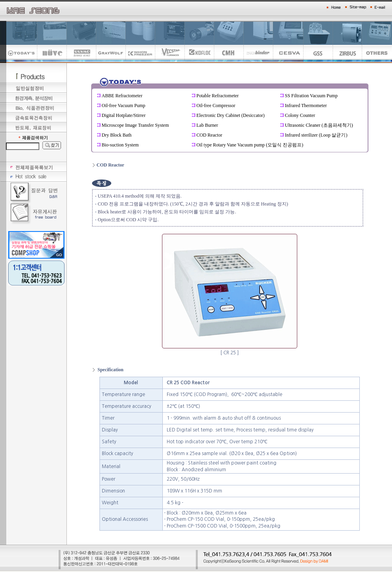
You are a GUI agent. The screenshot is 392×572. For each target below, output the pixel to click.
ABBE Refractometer (122, 96)
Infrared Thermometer (306, 106)
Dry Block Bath (117, 135)
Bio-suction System (120, 145)
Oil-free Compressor (216, 106)
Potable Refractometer (218, 96)
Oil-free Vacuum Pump (124, 106)
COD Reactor (210, 135)
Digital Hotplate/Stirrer (124, 115)
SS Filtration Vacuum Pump (311, 96)
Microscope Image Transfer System (135, 125)
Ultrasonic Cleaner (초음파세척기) (319, 125)
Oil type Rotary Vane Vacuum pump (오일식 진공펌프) (250, 145)
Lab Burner (207, 125)
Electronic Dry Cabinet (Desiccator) (231, 115)
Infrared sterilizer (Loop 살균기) (316, 135)
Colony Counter (300, 115)
